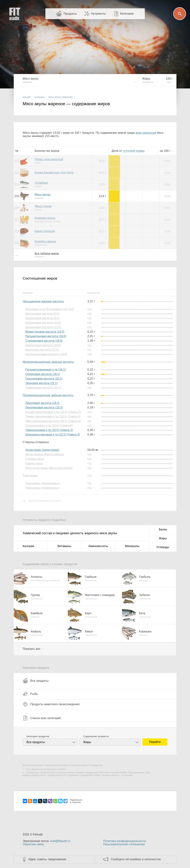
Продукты (70, 14)
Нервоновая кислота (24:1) (43, 388)
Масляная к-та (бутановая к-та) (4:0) (50, 309)
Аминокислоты (98, 546)
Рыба (30, 694)
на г (166, 151)
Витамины (64, 546)
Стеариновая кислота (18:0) (44, 341)
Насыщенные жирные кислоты (43, 301)
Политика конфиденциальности (125, 841)
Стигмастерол (35, 459)
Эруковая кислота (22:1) (41, 383)
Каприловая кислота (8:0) (42, 318)
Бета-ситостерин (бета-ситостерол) (49, 468)
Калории (28, 546)
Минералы (132, 546)
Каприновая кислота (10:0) (43, 323)
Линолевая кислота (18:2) (42, 403)
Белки (163, 529)
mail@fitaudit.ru (60, 841)
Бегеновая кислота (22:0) (42, 350)
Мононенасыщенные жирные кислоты (48, 362)
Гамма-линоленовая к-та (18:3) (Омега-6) (53, 416)
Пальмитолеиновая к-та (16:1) (46, 370)
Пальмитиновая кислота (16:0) (46, 336)
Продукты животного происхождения (51, 704)
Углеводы (163, 547)
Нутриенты (98, 14)
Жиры (163, 538)
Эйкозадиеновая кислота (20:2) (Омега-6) (53, 421)
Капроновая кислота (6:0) (42, 314)
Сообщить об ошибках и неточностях (136, 859)
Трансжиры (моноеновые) (43, 483)
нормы (134, 151)
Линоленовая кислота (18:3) (44, 407)
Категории (127, 14)
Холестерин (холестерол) (42, 450)
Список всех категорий (42, 718)
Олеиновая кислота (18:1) (43, 374)
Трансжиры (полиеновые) (42, 488)
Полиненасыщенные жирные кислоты (48, 395)
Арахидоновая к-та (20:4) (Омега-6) (49, 426)
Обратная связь (33, 844)
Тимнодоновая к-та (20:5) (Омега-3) (49, 430)
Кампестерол (34, 463)
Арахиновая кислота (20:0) (43, 345)
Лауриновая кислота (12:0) (43, 327)
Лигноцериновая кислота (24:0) (46, 354)
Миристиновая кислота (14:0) (45, 332)
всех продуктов (146, 133)
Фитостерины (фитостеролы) (45, 454)
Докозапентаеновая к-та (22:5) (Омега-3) (53, 435)
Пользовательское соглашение (124, 844)
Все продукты (36, 681)
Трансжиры (30, 476)
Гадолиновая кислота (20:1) (44, 379)
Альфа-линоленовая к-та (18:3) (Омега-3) (53, 412)
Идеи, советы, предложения (47, 859)
